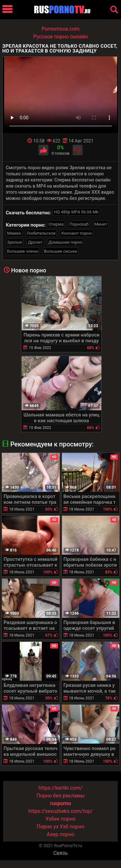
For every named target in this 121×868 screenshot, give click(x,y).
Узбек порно (61, 819)
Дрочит (35, 242)
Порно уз (48, 827)
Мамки (14, 233)
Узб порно (72, 827)
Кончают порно (76, 233)
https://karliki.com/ (60, 788)
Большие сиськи (60, 251)
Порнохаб (79, 224)
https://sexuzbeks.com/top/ (60, 811)
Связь (60, 853)
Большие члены (23, 251)
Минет (101, 224)
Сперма (56, 224)
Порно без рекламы (61, 796)
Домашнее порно (66, 242)
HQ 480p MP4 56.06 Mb (76, 212)
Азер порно (61, 834)
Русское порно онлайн (60, 37)
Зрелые (15, 242)
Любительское (41, 233)
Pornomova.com (61, 29)
